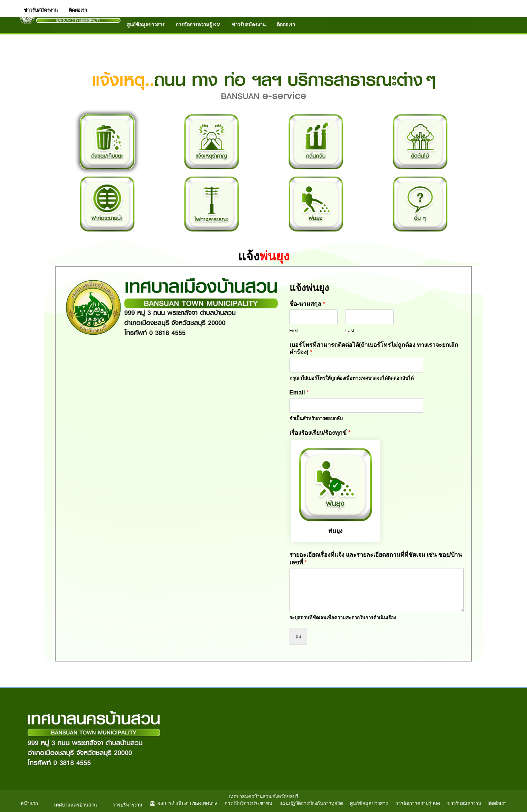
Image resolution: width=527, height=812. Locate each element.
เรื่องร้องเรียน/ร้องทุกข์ (320, 433)
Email (299, 392)
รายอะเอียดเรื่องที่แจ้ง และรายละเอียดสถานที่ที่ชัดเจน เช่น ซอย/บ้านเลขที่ (376, 559)
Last (350, 331)
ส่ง (298, 637)
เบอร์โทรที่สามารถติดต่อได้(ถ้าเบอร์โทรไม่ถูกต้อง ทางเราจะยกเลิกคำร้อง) (374, 349)
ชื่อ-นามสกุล (307, 304)
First (294, 331)
